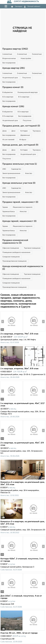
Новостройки (26, 59)
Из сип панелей (8, 140)
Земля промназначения (11, 173)
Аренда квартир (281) (14, 68)
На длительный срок (10, 78)
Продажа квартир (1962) (15, 49)
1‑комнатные (7, 54)
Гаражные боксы (9, 212)
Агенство (29, 173)
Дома (4, 131)
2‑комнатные (22, 54)
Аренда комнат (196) (13, 107)
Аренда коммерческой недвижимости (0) (23, 268)
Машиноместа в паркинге (23, 207)
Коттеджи (24, 131)
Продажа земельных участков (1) (20, 164)
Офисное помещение (11, 248)
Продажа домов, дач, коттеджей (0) (21, 126)
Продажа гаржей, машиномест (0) (20, 202)
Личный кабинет (32, 6)
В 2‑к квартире (8, 97)
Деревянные (25, 135)
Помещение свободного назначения (16, 252)
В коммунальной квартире (28, 92)
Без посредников (9, 63)
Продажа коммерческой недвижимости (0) (15, 242)
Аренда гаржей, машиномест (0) (19, 221)
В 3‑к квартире (24, 97)
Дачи (13, 131)
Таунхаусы (37, 131)
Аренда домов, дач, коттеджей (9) (20, 145)
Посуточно (27, 78)
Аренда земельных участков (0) (19, 183)
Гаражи (5, 207)
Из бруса (23, 140)
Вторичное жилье (9, 59)
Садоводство (16, 169)
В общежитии (8, 92)
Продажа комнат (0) (13, 87)
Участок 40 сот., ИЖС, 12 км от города (19, 633)
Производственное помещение (14, 261)
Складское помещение (11, 257)
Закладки (17, 6)
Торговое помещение (32, 248)
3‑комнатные (37, 54)
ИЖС (4, 169)
